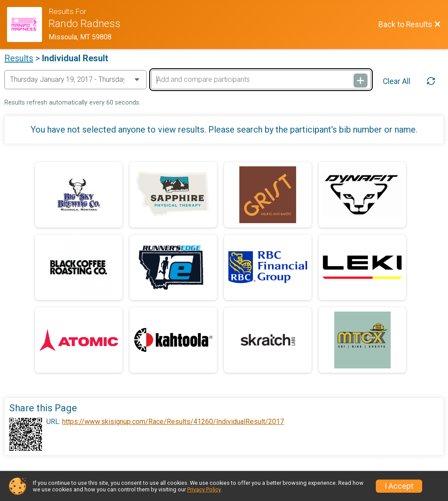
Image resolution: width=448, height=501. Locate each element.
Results (19, 58)
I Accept (399, 486)
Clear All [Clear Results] (397, 81)
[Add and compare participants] (261, 80)
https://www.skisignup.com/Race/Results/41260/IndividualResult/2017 (173, 422)
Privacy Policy (204, 489)
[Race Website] (28, 25)
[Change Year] (75, 80)
